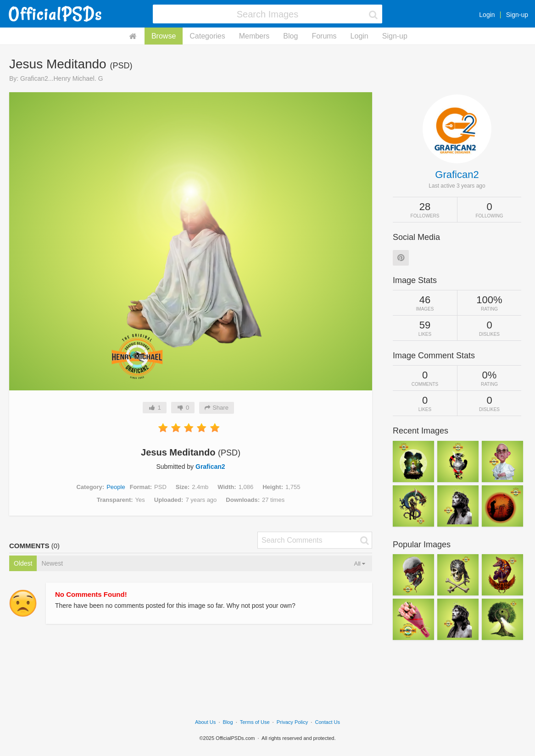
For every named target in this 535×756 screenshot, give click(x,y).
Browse (164, 36)
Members (254, 36)
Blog (290, 36)
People (116, 487)
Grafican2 (210, 467)
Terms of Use (255, 722)
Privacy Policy (292, 722)
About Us (205, 722)
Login (487, 15)
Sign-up (517, 15)
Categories (207, 36)
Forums (324, 36)
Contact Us (328, 722)
